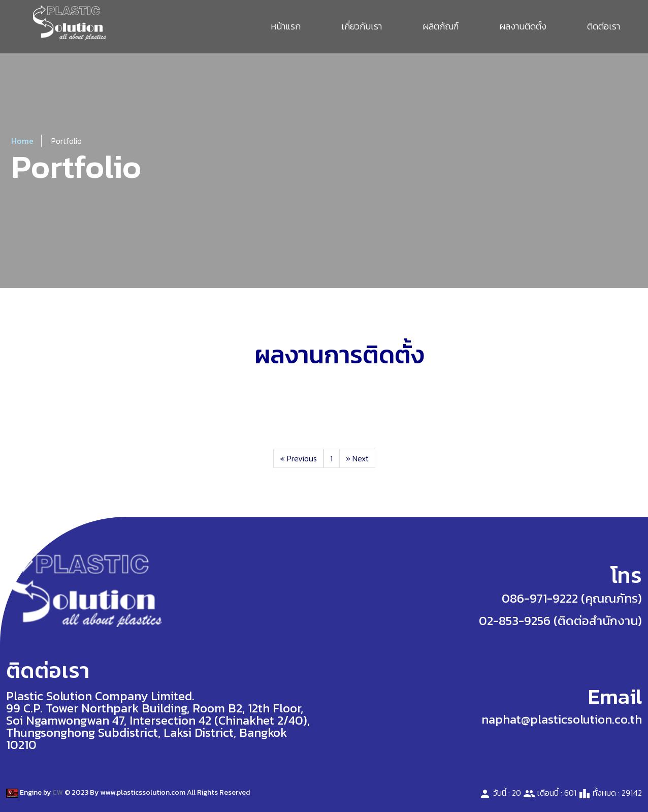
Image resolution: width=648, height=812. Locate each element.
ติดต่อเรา (604, 26)
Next (357, 458)
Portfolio (67, 141)
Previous (298, 458)
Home (22, 141)
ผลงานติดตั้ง (523, 26)
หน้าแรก (286, 26)
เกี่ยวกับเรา (362, 26)
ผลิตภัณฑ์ (441, 26)
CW (58, 792)
